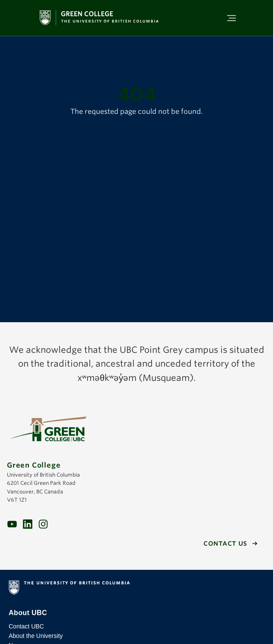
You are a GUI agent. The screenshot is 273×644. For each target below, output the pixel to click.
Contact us (225, 543)
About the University (36, 636)
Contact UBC (26, 626)
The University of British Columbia (136, 589)
